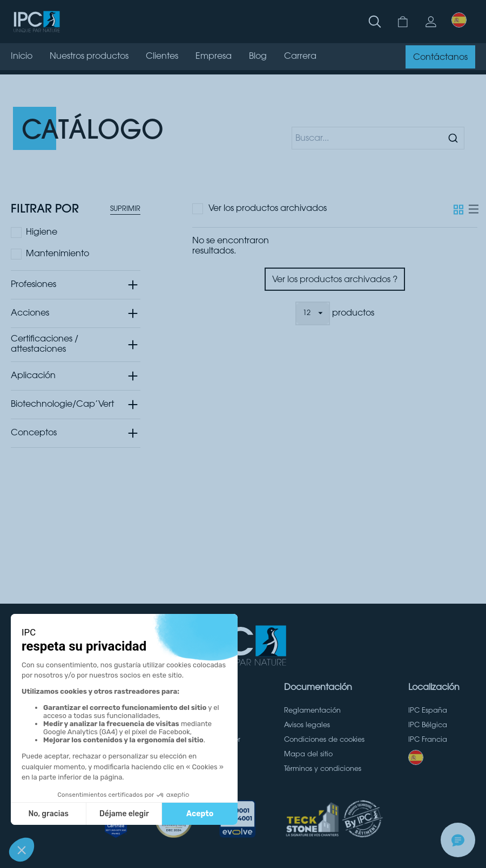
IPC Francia (428, 740)
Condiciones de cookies (324, 740)
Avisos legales (307, 726)
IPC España (428, 711)
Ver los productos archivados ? (335, 280)
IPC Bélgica (428, 726)
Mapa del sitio (308, 755)
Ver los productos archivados (268, 209)
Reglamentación (312, 711)
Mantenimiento (58, 254)
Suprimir (125, 209)
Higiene (42, 233)
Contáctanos (440, 58)
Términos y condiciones (323, 769)
